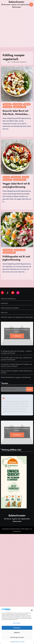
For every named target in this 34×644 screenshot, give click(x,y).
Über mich (4, 313)
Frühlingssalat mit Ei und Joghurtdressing (16, 258)
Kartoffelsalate (17, 104)
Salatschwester (16, 2)
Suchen (5, 383)
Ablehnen (17, 633)
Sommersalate (8, 107)
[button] (31, 609)
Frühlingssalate (16, 177)
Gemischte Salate (20, 250)
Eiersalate (6, 177)
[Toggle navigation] (2, 4)
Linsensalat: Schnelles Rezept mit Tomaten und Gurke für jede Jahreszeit (16, 365)
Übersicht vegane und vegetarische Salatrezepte (17, 317)
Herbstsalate (7, 104)
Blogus (27, 529)
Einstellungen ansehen (17, 637)
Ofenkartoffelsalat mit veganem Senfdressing (16, 377)
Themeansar (17, 531)
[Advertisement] (17, 29)
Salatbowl (27, 104)
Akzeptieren (17, 628)
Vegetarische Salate (20, 107)
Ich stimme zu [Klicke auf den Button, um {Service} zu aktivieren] (17, 336)
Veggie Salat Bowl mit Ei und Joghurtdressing (16, 185)
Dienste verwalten (17, 623)
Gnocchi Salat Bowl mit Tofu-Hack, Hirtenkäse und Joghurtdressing (15, 114)
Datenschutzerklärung (15, 642)
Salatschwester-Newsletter (10, 308)
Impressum (22, 642)
